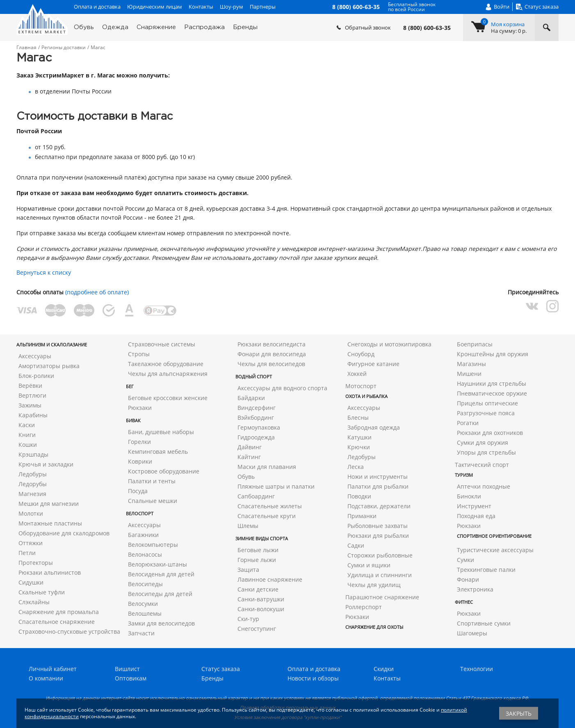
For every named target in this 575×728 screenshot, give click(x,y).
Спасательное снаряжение (57, 622)
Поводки (359, 496)
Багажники (143, 535)
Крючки (359, 447)
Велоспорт (140, 513)
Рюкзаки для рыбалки (378, 536)
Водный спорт (254, 377)
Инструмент (474, 506)
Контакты (201, 7)
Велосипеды (145, 584)
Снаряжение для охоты (374, 627)
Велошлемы (145, 613)
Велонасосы (145, 554)
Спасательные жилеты (270, 506)
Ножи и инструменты (378, 477)
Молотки (31, 513)
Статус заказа (221, 669)
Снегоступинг (257, 629)
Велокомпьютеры (153, 545)
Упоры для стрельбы (486, 452)
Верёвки (30, 386)
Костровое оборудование (164, 471)
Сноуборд (361, 354)
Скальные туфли (42, 592)
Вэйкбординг (256, 417)
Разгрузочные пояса (486, 413)
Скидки (384, 669)
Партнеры (263, 7)
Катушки (359, 437)
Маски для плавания (267, 467)
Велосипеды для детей (160, 594)
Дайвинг (250, 447)
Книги (27, 435)
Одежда (115, 27)
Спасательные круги (267, 516)
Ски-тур (248, 619)
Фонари (468, 579)
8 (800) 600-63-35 (427, 28)
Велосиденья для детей (161, 574)
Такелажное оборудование (166, 364)
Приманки (362, 516)
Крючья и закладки (46, 464)
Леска (356, 467)
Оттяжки (31, 543)
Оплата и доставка (97, 7)
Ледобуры (33, 474)
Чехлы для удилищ (374, 585)
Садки (356, 545)
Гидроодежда (256, 437)
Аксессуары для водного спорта (282, 388)
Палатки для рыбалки (378, 486)
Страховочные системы (162, 344)
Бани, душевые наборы (161, 432)
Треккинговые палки (486, 570)
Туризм (464, 475)
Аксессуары (35, 356)
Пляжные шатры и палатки (276, 486)
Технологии (477, 669)
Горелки (139, 442)
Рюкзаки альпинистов (50, 572)
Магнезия (32, 494)
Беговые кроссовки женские (168, 398)
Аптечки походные (484, 486)
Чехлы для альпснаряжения (168, 374)
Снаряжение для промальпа (59, 612)
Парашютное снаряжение (382, 597)
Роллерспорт (364, 607)
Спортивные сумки (484, 623)
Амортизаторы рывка (49, 366)
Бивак (133, 420)
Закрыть (519, 713)
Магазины (471, 364)
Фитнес (464, 602)
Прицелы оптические (487, 403)
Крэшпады (33, 454)
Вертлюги (32, 395)
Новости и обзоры (313, 678)
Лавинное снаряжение (270, 579)
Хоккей (357, 374)
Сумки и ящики (369, 565)
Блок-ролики (36, 376)
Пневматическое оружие (492, 393)
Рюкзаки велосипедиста (272, 344)
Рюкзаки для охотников (490, 433)
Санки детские (258, 589)
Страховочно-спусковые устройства (69, 631)
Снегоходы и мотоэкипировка (389, 344)
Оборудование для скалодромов (64, 533)
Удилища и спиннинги (380, 575)
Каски (27, 425)
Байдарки (251, 398)
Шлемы (248, 526)
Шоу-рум (232, 7)
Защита (248, 570)
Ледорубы (33, 484)
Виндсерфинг (257, 408)
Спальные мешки (153, 501)
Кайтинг (249, 457)
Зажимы (30, 405)
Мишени (469, 374)
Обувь (84, 27)
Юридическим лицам (155, 7)
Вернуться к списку (44, 272)
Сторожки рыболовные (380, 555)
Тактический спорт (482, 465)
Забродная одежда (374, 427)
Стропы (139, 354)
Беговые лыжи (258, 550)
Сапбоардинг (256, 496)
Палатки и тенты (152, 481)
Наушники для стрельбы (492, 383)
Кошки (28, 445)
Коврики (140, 461)
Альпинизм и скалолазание (52, 345)
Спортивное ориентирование (494, 536)
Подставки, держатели (379, 506)
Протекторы (36, 563)
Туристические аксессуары (495, 550)
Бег (130, 386)
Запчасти (141, 633)
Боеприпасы (475, 344)
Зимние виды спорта (262, 538)
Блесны (358, 417)
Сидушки (31, 582)
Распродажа (204, 27)
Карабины (33, 415)
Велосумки (143, 604)
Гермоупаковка (259, 427)
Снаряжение (156, 27)
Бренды (245, 27)
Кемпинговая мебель (158, 452)
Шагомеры (472, 633)
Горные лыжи (257, 560)
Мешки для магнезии (49, 504)
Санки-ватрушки (261, 599)
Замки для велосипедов (161, 623)
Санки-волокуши (261, 609)
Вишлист (127, 669)
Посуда (138, 491)
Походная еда (476, 516)
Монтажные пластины (50, 523)
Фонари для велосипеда (272, 354)
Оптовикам (131, 678)
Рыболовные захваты (378, 526)
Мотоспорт (361, 386)
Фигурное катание (373, 364)
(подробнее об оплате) (97, 292)
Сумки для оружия (483, 442)
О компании (46, 678)
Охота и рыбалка (366, 396)
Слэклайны (34, 602)
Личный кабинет (53, 669)
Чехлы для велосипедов (271, 364)
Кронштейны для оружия (493, 354)
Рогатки (468, 423)
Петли (27, 553)
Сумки (465, 560)
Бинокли (469, 496)
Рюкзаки (140, 408)
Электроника (475, 589)
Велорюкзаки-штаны (157, 564)
